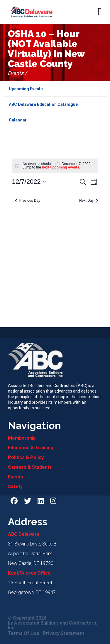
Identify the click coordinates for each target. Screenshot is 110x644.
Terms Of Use (24, 633)
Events (16, 477)
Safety (15, 487)
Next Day (89, 201)
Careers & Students (30, 467)
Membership (22, 438)
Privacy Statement (64, 633)
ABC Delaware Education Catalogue (43, 104)
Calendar (18, 120)
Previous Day (28, 201)
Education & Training (31, 448)
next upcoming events (61, 167)
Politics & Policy (26, 457)
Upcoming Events (26, 89)
